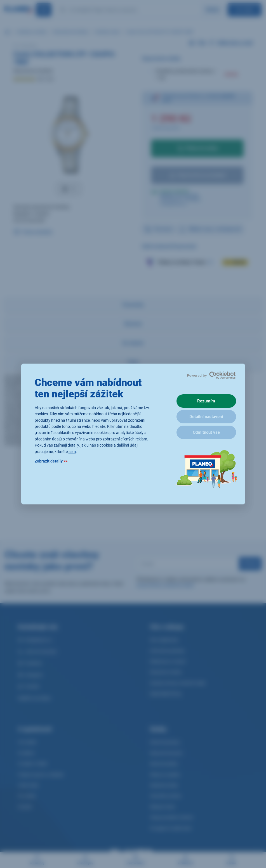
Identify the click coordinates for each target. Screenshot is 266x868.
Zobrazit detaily (51, 461)
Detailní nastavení (206, 417)
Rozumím (206, 401)
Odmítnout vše (206, 432)
